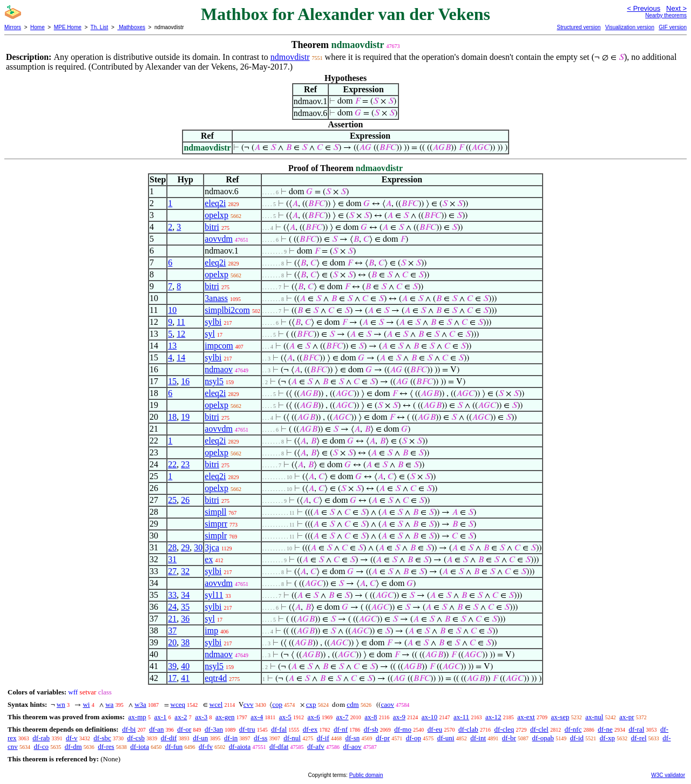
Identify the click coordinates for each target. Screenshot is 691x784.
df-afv (316, 746)
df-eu (435, 729)
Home (38, 27)
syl (210, 334)
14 (181, 357)
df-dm (73, 746)
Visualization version (630, 27)
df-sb (371, 729)
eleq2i (215, 203)
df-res (106, 746)
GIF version (673, 27)
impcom (219, 346)
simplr (216, 536)
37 (172, 630)
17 (172, 678)
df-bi (129, 729)
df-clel (539, 729)
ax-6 (314, 717)
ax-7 (342, 717)
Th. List (100, 27)
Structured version (578, 27)
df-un (200, 738)
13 (172, 346)
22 (172, 464)
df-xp (607, 738)
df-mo (403, 729)
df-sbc (102, 738)
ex (209, 559)
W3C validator (668, 775)
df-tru (247, 729)
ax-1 (161, 717)
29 (185, 547)
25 (172, 500)
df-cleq (504, 729)
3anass (216, 298)
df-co (41, 746)
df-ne (605, 729)
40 (185, 666)
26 (185, 500)
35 (185, 607)
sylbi (213, 322)
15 (172, 381)
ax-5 (285, 717)
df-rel (639, 738)
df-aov (353, 746)
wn (61, 704)
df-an (156, 729)
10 (172, 310)
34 (185, 595)
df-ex (310, 729)
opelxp (216, 215)
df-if (323, 738)
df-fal (279, 729)
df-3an (214, 729)
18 (172, 417)
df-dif (169, 738)
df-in (231, 738)
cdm (353, 704)
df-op (414, 738)
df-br (509, 738)
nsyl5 (214, 381)
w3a (140, 704)
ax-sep (560, 717)
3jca (212, 547)
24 (172, 607)
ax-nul (594, 717)
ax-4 (257, 717)
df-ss (260, 738)
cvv (249, 704)
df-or (184, 729)
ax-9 (399, 717)
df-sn (353, 738)
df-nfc (573, 729)
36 (185, 619)
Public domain (366, 775)
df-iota (140, 746)
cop (277, 704)
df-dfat (279, 746)
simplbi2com (227, 310)
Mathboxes (131, 27)
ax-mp (137, 717)
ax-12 (493, 717)
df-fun (174, 746)
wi (86, 704)
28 (172, 547)
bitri (212, 227)
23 (185, 464)
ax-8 (371, 717)
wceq (178, 704)
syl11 (214, 595)
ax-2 (181, 717)
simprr (216, 524)
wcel (216, 704)
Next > (676, 8)
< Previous (643, 8)
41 (185, 678)
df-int (478, 738)
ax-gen (225, 717)
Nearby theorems (666, 15)
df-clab (468, 729)
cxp (311, 704)
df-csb (136, 738)
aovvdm (219, 239)
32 (185, 571)
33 (172, 595)
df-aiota (240, 746)
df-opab (543, 738)
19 (185, 417)
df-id (577, 738)
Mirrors (13, 27)
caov (387, 704)
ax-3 (201, 717)
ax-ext (526, 717)
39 (172, 666)
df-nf (341, 729)
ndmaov (219, 369)
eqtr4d (216, 678)
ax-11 (461, 717)
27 (172, 571)
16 (185, 381)
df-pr (383, 738)
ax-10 (430, 717)
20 (172, 642)
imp (211, 630)
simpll (215, 512)
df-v (72, 738)
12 (181, 334)
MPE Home (68, 27)
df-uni (446, 738)
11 (181, 322)
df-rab (41, 738)
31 (172, 559)
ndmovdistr (290, 57)
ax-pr (626, 717)
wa (109, 704)
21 (172, 619)
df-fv (206, 746)
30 (198, 547)
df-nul (292, 738)
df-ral (636, 729)
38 (185, 642)
